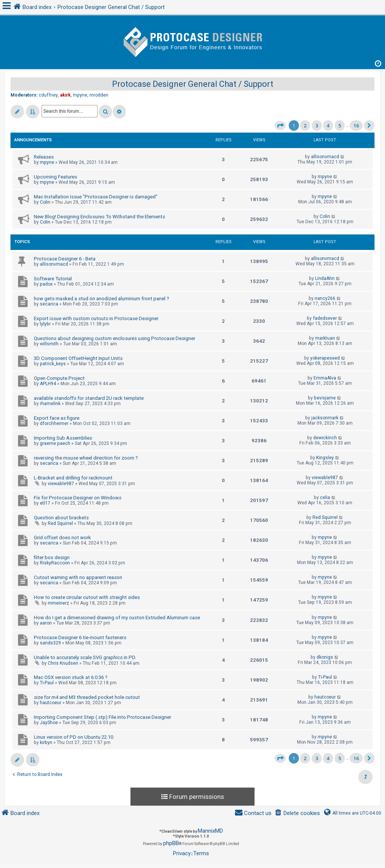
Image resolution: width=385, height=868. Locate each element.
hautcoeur (51, 703)
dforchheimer (54, 423)
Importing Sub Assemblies (63, 438)
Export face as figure (57, 418)
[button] (280, 126)
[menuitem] (297, 813)
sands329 (50, 643)
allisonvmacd (325, 157)
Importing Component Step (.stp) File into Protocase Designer (102, 717)
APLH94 (48, 384)
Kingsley (325, 458)
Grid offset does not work (62, 538)
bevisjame (325, 398)
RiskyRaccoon (55, 563)
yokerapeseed (325, 358)
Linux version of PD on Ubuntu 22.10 (74, 737)
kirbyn (46, 742)
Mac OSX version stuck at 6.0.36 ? (71, 677)
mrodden (99, 95)
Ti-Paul (47, 683)
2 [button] (305, 126)
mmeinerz (58, 603)
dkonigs (325, 657)
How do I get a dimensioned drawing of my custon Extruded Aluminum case (117, 618)
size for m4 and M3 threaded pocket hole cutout (87, 697)
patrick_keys (53, 364)
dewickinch (325, 438)
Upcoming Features (55, 177)
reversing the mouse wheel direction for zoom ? (86, 458)
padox (46, 284)
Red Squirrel (60, 523)
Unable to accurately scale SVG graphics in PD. (85, 657)
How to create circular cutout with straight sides (87, 597)
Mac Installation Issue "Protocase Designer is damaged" (96, 197)
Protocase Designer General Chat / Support (193, 84)
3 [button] (317, 126)
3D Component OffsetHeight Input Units (78, 358)
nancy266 (325, 298)
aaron (46, 623)
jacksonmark (325, 418)
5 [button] (340, 126)
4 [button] (328, 126)
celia (325, 498)
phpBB (171, 843)
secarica (49, 304)
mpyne (80, 95)
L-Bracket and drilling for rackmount (73, 478)
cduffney (48, 95)
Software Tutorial (53, 279)
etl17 (45, 503)
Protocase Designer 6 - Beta (65, 259)
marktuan (325, 338)
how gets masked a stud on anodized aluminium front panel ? (102, 299)
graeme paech (55, 443)
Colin (45, 202)
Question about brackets (61, 518)
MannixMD (210, 831)
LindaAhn (325, 278)
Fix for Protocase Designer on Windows (78, 498)
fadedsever (325, 318)
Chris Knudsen (63, 663)
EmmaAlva (325, 378)
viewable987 (61, 484)
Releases (44, 157)
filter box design (52, 557)
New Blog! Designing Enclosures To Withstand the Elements (99, 217)
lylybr (45, 324)
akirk (65, 95)
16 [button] (356, 126)
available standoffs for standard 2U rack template (89, 398)
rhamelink (50, 404)
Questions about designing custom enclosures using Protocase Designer (114, 338)
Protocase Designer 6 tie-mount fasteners (80, 637)
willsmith (49, 344)
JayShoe (49, 723)
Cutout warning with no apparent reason (78, 577)
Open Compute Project (59, 378)
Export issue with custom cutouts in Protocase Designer (96, 318)
